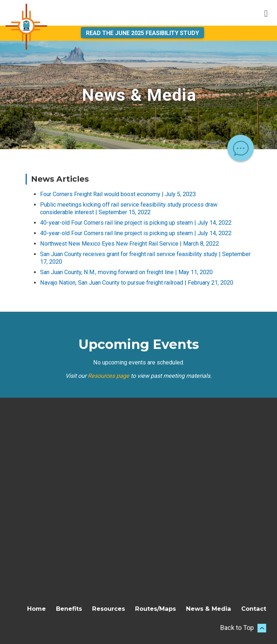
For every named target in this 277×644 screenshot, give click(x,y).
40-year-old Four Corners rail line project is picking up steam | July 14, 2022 (136, 223)
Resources (109, 609)
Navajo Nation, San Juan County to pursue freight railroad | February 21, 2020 (137, 283)
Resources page (109, 376)
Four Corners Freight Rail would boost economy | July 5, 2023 (118, 194)
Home (36, 609)
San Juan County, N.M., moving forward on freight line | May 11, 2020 (126, 272)
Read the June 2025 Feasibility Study (142, 33)
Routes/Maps (155, 609)
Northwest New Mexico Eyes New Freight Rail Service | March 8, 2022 (129, 244)
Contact (254, 609)
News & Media (209, 609)
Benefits (69, 609)
